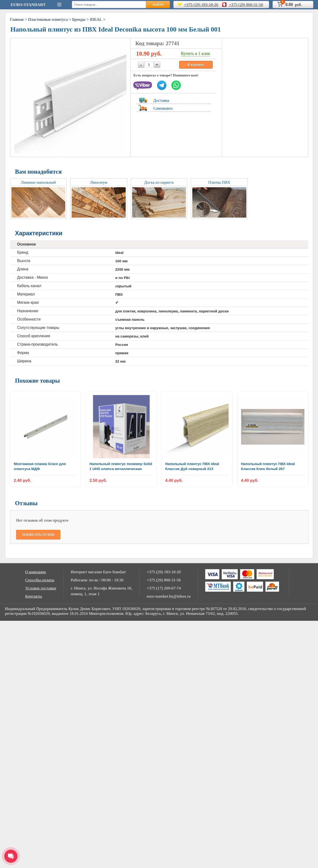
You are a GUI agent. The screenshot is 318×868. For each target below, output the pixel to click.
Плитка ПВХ (219, 182)
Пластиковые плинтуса (48, 19)
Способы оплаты (40, 580)
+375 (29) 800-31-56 (246, 5)
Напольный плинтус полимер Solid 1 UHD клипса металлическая (121, 466)
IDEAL (96, 19)
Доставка (161, 100)
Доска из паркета (159, 182)
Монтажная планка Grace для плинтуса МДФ (40, 466)
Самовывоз (163, 108)
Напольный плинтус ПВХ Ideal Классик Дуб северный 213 (192, 466)
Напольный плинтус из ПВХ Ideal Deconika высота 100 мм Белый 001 (116, 29)
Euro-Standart (28, 5)
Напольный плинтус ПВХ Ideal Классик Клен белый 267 (268, 466)
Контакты (34, 596)
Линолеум (99, 182)
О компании (36, 572)
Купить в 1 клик (195, 54)
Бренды (79, 19)
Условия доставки (41, 588)
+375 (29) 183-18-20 (201, 5)
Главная (17, 19)
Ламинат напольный (38, 182)
